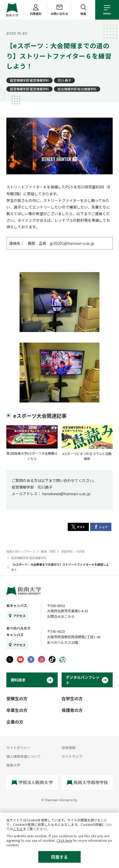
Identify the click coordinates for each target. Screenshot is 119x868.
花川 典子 (64, 80)
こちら (18, 829)
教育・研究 (48, 551)
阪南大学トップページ (21, 551)
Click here (64, 840)
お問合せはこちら (61, 616)
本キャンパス (17, 606)
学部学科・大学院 (73, 551)
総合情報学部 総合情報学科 (77, 89)
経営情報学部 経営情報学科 (29, 80)
